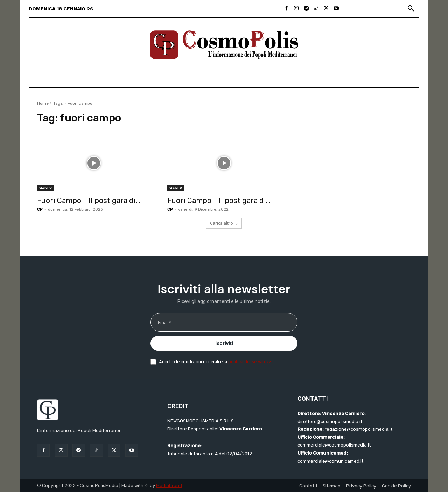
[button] (411, 9)
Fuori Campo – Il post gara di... (89, 200)
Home (43, 103)
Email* (164, 322)
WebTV (45, 188)
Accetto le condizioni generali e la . (217, 362)
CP (40, 209)
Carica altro (224, 223)
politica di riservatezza (251, 362)
